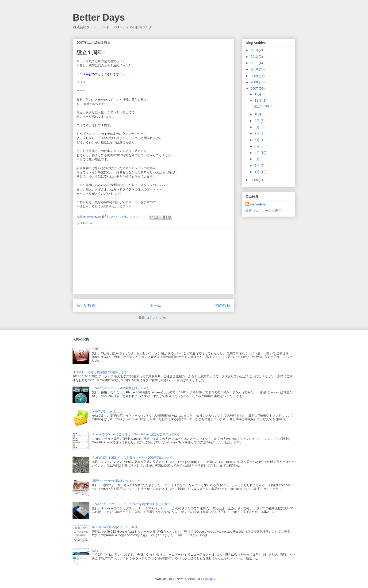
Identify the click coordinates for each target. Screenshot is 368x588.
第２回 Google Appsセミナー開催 (115, 527)
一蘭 (95, 349)
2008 (255, 82)
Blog (90, 223)
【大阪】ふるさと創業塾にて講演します (100, 372)
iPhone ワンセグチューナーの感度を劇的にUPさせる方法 (131, 504)
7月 (257, 133)
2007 (255, 89)
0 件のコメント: (132, 217)
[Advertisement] (153, 261)
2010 (255, 69)
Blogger (210, 579)
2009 (255, 76)
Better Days (99, 17)
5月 (257, 146)
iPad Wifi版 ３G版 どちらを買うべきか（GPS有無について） (134, 458)
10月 (258, 114)
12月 (258, 94)
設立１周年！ (92, 52)
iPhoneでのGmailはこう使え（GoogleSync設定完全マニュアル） (136, 434)
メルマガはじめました (107, 411)
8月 (257, 127)
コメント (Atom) (157, 318)
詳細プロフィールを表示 (264, 211)
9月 (257, 121)
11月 (258, 101)
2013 (255, 50)
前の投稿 (223, 305)
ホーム (155, 305)
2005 (255, 180)
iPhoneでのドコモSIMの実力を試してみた (121, 388)
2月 (257, 166)
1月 (257, 172)
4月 (257, 153)
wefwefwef (258, 204)
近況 (95, 550)
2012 (255, 57)
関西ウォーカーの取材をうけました (116, 481)
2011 (255, 63)
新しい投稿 (86, 305)
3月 (257, 159)
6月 (257, 140)
